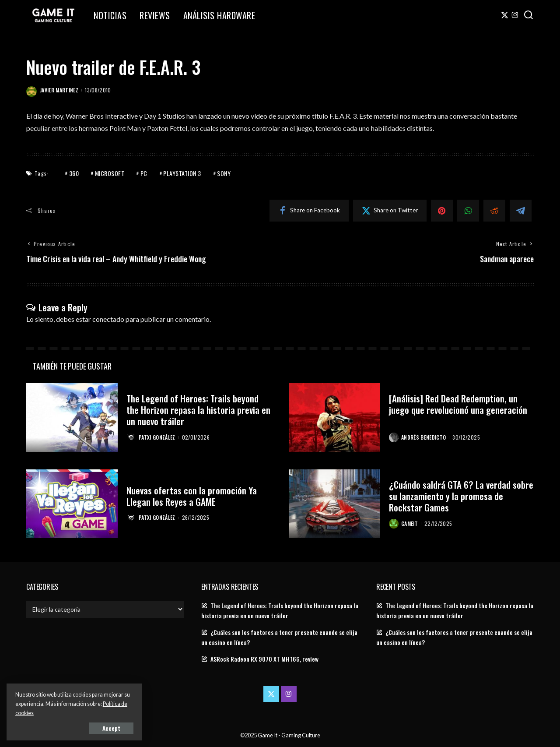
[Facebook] (309, 211)
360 (74, 173)
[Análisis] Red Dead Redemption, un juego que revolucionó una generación (458, 404)
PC (144, 173)
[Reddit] (494, 211)
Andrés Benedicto (424, 437)
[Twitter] (505, 15)
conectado (108, 319)
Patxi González (157, 437)
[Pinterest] (442, 211)
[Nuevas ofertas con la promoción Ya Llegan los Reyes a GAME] (72, 504)
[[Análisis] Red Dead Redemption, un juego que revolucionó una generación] (334, 418)
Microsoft (110, 173)
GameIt (409, 523)
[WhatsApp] (468, 211)
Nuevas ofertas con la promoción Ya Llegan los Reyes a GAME (192, 496)
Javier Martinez (59, 90)
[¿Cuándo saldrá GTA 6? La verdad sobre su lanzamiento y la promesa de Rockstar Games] (334, 504)
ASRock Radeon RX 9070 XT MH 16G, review (264, 659)
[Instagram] (515, 15)
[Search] (528, 15)
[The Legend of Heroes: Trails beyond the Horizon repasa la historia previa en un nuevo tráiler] (72, 418)
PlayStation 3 (182, 173)
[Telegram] (521, 211)
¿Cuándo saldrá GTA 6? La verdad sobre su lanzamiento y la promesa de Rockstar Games (461, 496)
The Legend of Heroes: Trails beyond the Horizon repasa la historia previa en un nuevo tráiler (198, 410)
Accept (107, 728)
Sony (224, 173)
